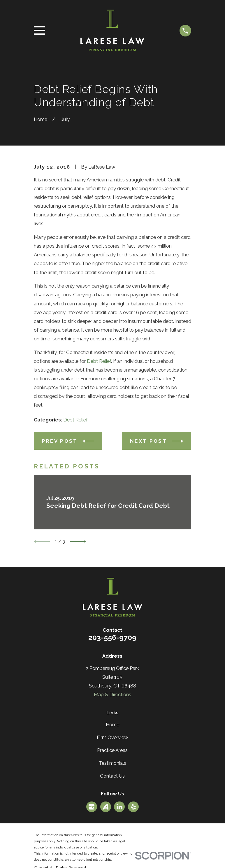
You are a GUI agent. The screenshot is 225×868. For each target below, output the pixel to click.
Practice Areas (112, 750)
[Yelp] (133, 807)
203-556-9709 (112, 637)
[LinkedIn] (119, 807)
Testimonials (112, 763)
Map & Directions (112, 694)
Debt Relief (99, 361)
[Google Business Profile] (92, 807)
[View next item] (78, 541)
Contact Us (112, 776)
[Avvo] (106, 807)
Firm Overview (112, 737)
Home (112, 724)
